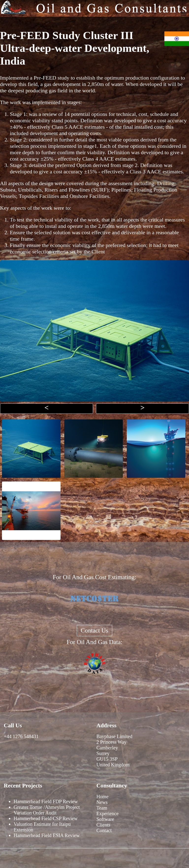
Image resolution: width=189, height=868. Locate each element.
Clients (103, 825)
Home (102, 797)
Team (102, 808)
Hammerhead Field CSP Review (46, 818)
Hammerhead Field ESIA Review (47, 835)
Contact (104, 830)
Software (105, 819)
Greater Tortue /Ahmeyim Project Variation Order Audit (47, 810)
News (102, 802)
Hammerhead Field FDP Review (46, 801)
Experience (108, 813)
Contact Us (94, 630)
